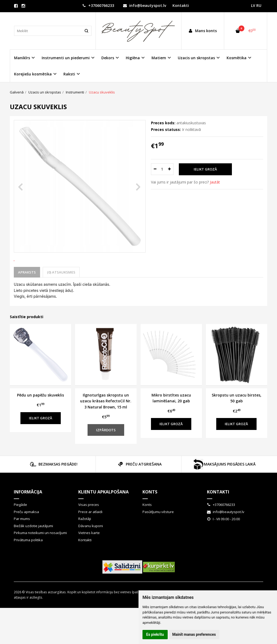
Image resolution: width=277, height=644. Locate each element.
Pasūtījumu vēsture (158, 531)
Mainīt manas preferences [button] (194, 634)
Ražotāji (85, 538)
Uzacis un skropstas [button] (196, 58)
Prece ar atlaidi (90, 531)
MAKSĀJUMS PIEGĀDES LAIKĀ (224, 484)
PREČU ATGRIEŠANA (138, 484)
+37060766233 (98, 5)
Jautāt (215, 182)
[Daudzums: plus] (170, 169)
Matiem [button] (159, 58)
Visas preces (89, 524)
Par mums (22, 538)
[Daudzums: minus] (155, 169)
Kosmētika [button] (237, 58)
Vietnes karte (89, 552)
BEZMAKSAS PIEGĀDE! (53, 484)
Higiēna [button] (133, 58)
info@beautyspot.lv (145, 5)
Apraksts (27, 292)
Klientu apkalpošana (103, 511)
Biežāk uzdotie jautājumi (33, 545)
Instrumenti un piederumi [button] (66, 58)
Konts (150, 511)
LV (253, 5)
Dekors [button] (108, 58)
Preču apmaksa (26, 531)
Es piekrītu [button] (155, 634)
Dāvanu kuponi (91, 545)
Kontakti (181, 5)
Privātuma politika (28, 560)
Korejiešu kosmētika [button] (33, 74)
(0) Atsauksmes (61, 292)
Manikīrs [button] (22, 58)
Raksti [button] (69, 74)
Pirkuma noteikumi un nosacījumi (40, 552)
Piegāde (20, 524)
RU (259, 5)
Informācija (28, 511)
